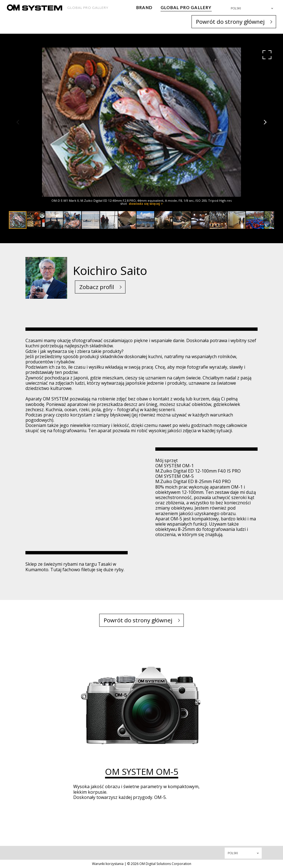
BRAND (144, 7)
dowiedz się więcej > (146, 204)
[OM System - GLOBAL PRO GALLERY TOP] (35, 8)
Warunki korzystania (108, 864)
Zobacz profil (97, 287)
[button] (267, 55)
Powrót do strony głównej (230, 22)
